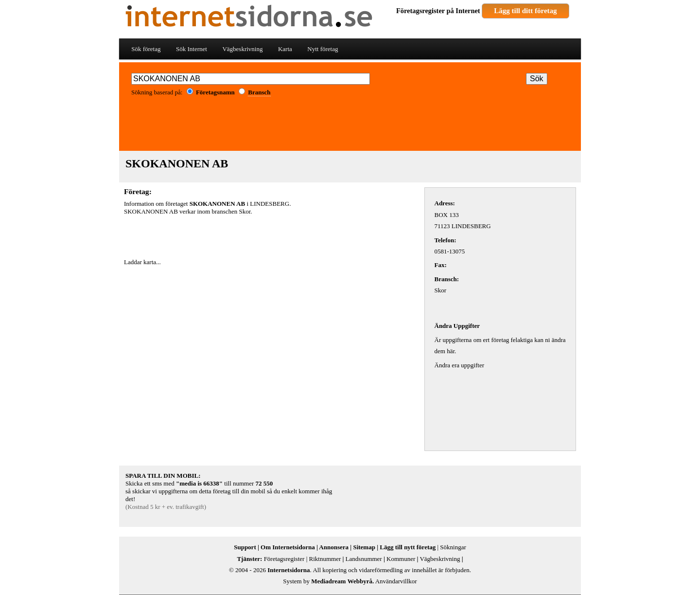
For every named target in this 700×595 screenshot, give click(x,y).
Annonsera (334, 547)
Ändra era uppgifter (460, 365)
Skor (245, 211)
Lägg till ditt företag (525, 11)
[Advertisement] (350, 127)
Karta (285, 49)
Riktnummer (325, 559)
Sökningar (453, 547)
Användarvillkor (396, 581)
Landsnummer (364, 559)
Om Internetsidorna (288, 547)
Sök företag (146, 49)
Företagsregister (420, 11)
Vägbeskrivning (242, 49)
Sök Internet (192, 49)
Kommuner (401, 559)
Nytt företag (323, 49)
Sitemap (364, 547)
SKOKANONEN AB (177, 163)
